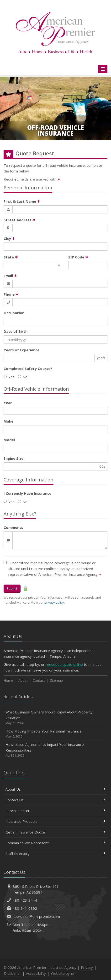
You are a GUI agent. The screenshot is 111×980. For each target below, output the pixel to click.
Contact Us (55, 800)
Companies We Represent (55, 843)
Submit (12, 589)
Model (9, 440)
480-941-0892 (25, 908)
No (23, 377)
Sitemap (56, 680)
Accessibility (36, 973)
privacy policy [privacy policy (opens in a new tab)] (54, 602)
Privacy (87, 967)
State (11, 257)
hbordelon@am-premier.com (36, 916)
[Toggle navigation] (103, 69)
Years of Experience (21, 350)
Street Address (19, 220)
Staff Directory (55, 854)
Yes (9, 377)
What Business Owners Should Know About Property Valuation (55, 718)
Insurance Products (55, 821)
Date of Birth (16, 331)
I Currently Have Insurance (27, 493)
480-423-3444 (25, 900)
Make (8, 421)
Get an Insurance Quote (55, 832)
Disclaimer (13, 973)
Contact (39, 680)
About (23, 680)
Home (8, 680)
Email (10, 276)
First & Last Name (22, 201)
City (9, 238)
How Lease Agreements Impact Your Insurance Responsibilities (55, 750)
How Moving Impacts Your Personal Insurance (55, 734)
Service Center (55, 811)
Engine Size (13, 458)
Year (8, 403)
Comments (13, 527)
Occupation (14, 313)
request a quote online (64, 664)
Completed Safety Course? (28, 369)
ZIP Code (78, 257)
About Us (55, 789)
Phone (11, 294)
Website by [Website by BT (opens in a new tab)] (63, 973)
